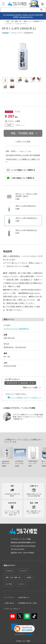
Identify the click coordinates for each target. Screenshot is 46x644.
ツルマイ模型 (26, 641)
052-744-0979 (19, 549)
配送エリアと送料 (26, 151)
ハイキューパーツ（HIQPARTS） (17, 329)
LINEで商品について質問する (23, 178)
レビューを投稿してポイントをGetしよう (26, 398)
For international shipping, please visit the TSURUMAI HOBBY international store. (23, 16)
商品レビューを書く (31, 388)
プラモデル (9, 571)
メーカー (21, 584)
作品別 (29, 577)
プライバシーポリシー (13, 609)
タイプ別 (9, 584)
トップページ (10, 597)
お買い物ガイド (24, 597)
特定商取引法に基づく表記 (28, 603)
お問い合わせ (10, 603)
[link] (23, 630)
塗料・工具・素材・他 (13, 577)
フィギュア (23, 571)
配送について (21, 125)
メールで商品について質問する (23, 170)
